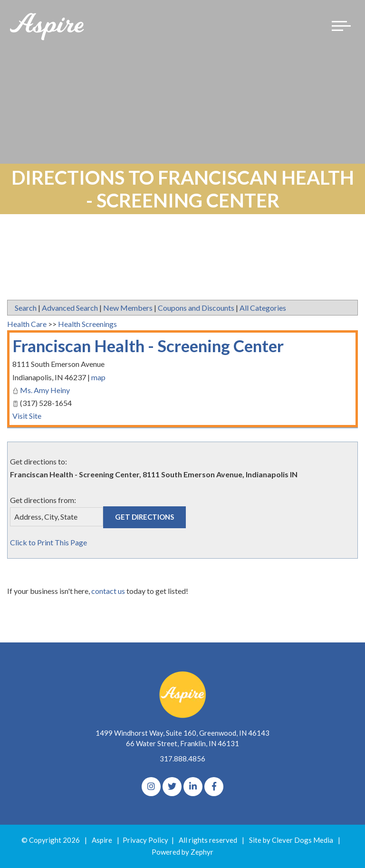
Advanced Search (70, 308)
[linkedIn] (193, 787)
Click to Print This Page (48, 542)
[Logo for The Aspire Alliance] (48, 26)
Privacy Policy (145, 840)
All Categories (263, 308)
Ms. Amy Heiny (45, 390)
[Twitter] (172, 787)
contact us (108, 591)
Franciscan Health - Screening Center (148, 345)
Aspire (102, 840)
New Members (128, 308)
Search (26, 308)
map (98, 377)
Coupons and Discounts (196, 308)
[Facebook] (214, 787)
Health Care (27, 324)
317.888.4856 (182, 759)
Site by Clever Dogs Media (291, 840)
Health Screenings (87, 324)
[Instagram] (151, 787)
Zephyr (202, 852)
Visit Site (27, 416)
